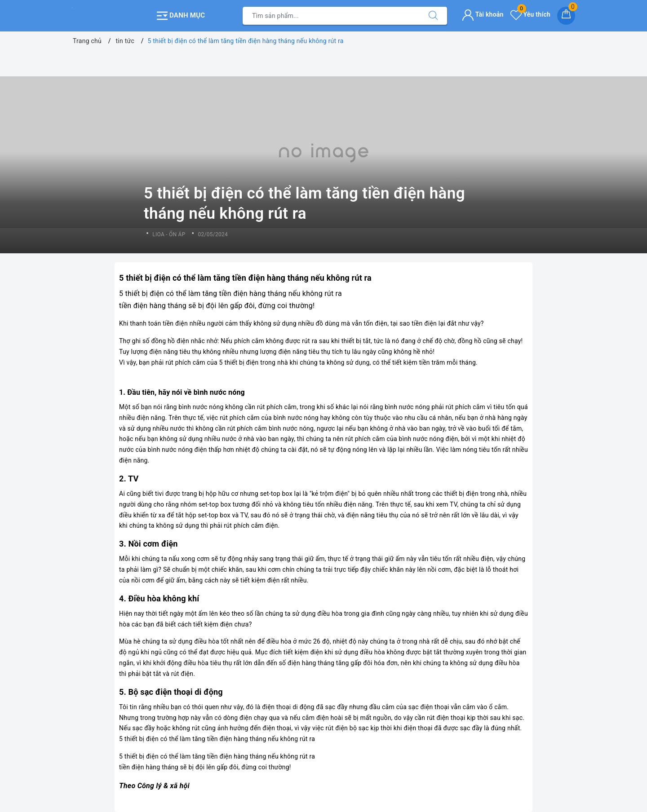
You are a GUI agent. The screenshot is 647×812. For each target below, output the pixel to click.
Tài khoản (483, 14)
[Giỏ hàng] (566, 16)
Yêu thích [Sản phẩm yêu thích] (530, 14)
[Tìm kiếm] (433, 16)
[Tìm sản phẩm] (331, 16)
